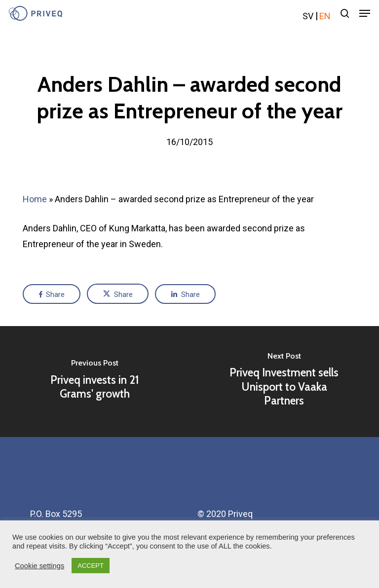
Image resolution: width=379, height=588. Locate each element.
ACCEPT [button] (91, 566)
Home (35, 199)
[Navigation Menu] (365, 13)
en (325, 16)
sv (308, 16)
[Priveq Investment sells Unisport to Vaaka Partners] (284, 382)
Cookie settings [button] (39, 566)
